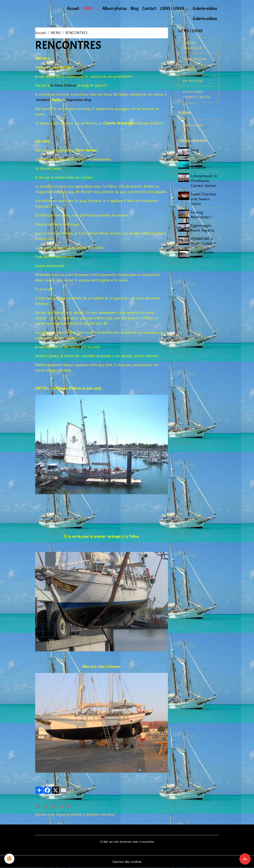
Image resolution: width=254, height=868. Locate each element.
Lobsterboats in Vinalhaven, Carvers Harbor (204, 182)
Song (195, 151)
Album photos (115, 9)
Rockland (43, 100)
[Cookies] (10, 859)
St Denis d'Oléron (64, 85)
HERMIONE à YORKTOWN (202, 242)
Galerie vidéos (205, 9)
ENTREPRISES (193, 82)
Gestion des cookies (127, 862)
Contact (149, 9)
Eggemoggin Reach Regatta (203, 229)
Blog (135, 9)
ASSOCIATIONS (195, 60)
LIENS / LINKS (172, 9)
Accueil (73, 9)
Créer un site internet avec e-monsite (127, 842)
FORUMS (190, 71)
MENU (89, 9)
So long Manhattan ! (201, 216)
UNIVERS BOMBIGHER (193, 46)
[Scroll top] (245, 859)
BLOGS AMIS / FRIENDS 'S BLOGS (197, 95)
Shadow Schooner (199, 166)
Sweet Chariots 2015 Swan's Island (204, 200)
